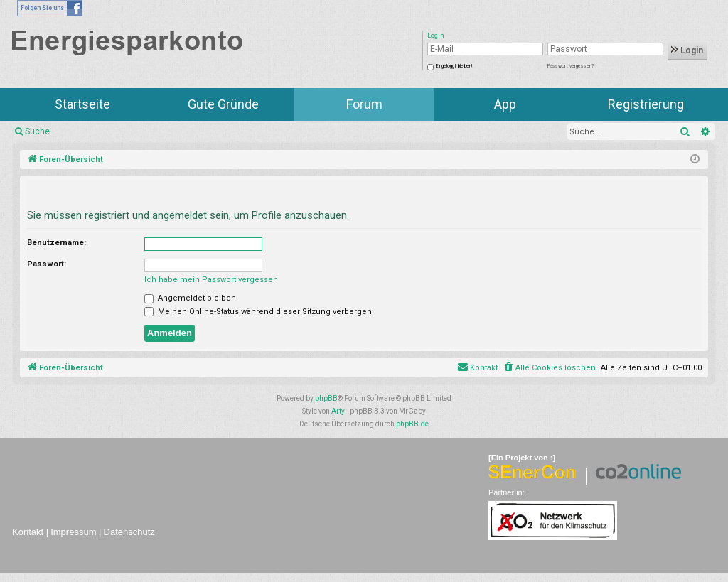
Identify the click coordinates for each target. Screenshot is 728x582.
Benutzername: (57, 243)
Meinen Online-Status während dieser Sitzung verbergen (258, 312)
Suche (37, 131)
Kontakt (28, 532)
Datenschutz (129, 532)
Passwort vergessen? (571, 66)
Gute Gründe (223, 104)
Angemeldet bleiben (190, 298)
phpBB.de (412, 424)
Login (687, 50)
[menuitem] (549, 368)
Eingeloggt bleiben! (454, 66)
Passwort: (47, 264)
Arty (338, 411)
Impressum (73, 532)
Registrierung (646, 104)
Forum (364, 104)
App (505, 104)
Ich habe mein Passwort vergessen (211, 280)
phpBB (326, 398)
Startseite (82, 104)
